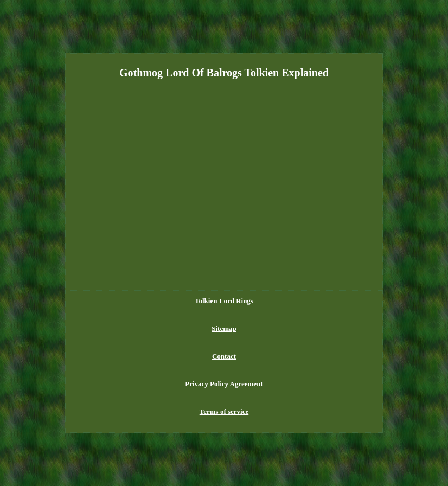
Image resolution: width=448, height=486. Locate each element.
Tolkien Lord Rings (224, 301)
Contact (224, 356)
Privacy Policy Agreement (224, 384)
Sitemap (224, 328)
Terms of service (224, 411)
